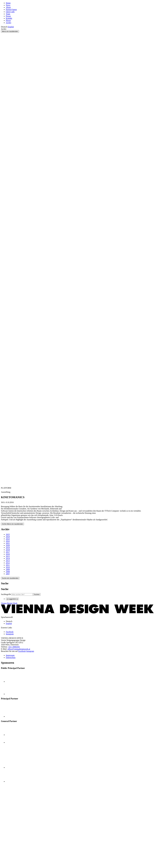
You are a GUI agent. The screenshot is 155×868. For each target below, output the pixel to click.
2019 (8, 548)
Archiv (9, 23)
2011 (8, 565)
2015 (8, 556)
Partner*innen (11, 10)
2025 (8, 534)
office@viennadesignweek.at (19, 649)
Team (8, 14)
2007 (8, 574)
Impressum (10, 655)
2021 (8, 543)
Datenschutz (11, 658)
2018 (8, 550)
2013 (8, 561)
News (8, 5)
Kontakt (9, 18)
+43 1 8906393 (14, 647)
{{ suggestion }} (12, 599)
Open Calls (10, 12)
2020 (8, 545)
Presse (8, 16)
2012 (8, 563)
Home (8, 3)
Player (8, 20)
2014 (8, 558)
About (8, 7)
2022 (8, 541)
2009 (8, 569)
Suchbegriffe (6, 594)
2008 (8, 572)
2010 (8, 567)
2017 (8, 552)
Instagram (30, 651)
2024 (8, 537)
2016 (8, 554)
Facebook (22, 651)
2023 (8, 539)
